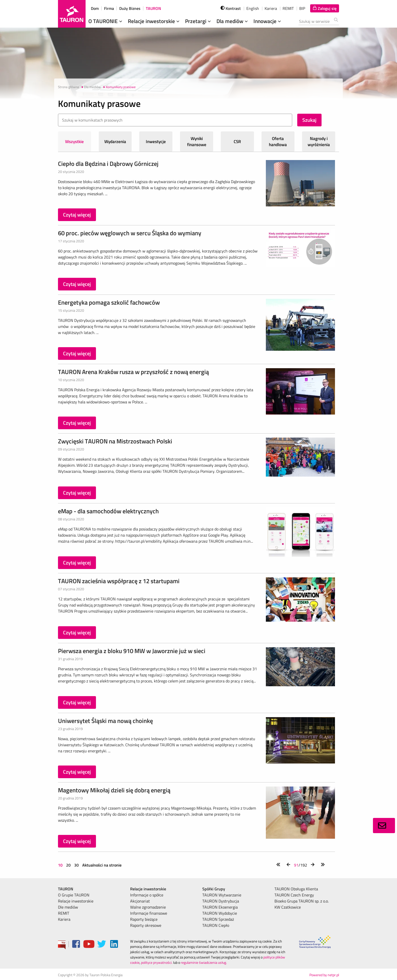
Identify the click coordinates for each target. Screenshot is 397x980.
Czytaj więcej (77, 215)
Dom (95, 8)
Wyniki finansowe (197, 142)
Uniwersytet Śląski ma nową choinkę (105, 721)
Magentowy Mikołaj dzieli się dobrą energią (114, 790)
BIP (302, 8)
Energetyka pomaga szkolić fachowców (109, 302)
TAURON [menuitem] (66, 889)
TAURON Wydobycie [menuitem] (220, 913)
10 (61, 865)
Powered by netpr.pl (324, 975)
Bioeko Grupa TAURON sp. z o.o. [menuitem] (302, 901)
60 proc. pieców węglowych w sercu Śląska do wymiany (130, 233)
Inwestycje (156, 142)
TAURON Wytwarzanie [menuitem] (222, 895)
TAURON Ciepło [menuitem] (216, 925)
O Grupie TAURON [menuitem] (74, 895)
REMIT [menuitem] (64, 913)
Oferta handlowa (278, 142)
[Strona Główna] (72, 14)
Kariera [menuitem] (64, 919)
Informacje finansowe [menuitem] (149, 913)
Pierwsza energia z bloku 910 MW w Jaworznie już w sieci (132, 651)
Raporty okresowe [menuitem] (146, 925)
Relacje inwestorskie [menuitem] (76, 901)
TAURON (153, 8)
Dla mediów (233, 21)
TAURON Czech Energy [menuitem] (294, 895)
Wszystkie (74, 142)
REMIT (288, 8)
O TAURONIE (106, 21)
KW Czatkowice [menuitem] (288, 907)
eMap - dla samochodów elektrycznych (108, 511)
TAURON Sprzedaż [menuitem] (218, 919)
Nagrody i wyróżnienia (319, 142)
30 (76, 865)
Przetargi (198, 21)
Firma (109, 8)
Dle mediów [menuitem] (68, 907)
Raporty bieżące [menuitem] (144, 919)
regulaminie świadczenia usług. (204, 962)
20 (68, 865)
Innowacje (268, 21)
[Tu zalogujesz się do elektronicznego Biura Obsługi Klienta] (325, 8)
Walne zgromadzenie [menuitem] (148, 907)
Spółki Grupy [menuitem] (214, 889)
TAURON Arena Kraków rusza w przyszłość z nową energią (133, 372)
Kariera (271, 8)
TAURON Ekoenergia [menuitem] (220, 907)
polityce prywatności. (157, 962)
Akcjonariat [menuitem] (140, 901)
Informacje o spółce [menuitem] (147, 895)
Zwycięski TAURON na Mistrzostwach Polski (115, 441)
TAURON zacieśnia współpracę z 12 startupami (119, 581)
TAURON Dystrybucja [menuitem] (221, 901)
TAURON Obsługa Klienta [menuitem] (296, 889)
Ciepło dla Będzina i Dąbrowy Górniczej (108, 164)
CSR (237, 142)
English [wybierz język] (253, 8)
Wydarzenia (115, 142)
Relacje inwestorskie (154, 21)
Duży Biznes (130, 8)
